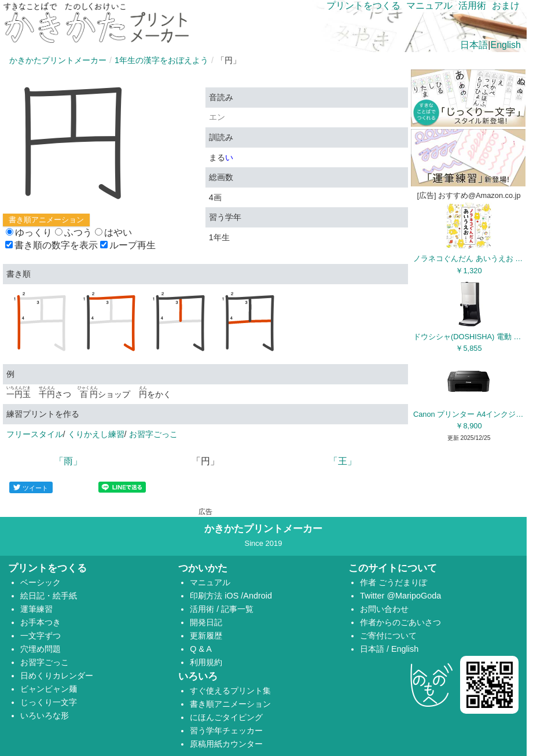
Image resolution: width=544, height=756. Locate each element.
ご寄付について (388, 636)
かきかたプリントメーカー (58, 60)
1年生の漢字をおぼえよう (161, 60)
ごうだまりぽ (403, 582)
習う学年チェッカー (226, 731)
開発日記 (206, 622)
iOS (233, 596)
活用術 (472, 5)
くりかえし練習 (96, 434)
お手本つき (41, 622)
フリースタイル (35, 434)
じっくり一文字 (49, 702)
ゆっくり (29, 232)
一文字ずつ (41, 636)
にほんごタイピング (226, 717)
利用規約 (206, 662)
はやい (113, 232)
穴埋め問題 (41, 649)
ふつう (73, 232)
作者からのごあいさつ (400, 622)
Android (258, 596)
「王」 (343, 461)
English (506, 45)
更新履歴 (206, 636)
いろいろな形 (45, 715)
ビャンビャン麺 (49, 689)
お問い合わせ (384, 609)
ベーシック (41, 582)
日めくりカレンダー (57, 676)
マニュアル (429, 5)
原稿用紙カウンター (226, 744)
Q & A (201, 649)
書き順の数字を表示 (52, 245)
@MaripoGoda (414, 596)
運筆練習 (36, 609)
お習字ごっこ (153, 434)
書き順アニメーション (46, 220)
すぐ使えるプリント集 (230, 691)
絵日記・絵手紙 (49, 596)
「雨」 (68, 461)
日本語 (474, 45)
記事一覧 (237, 609)
